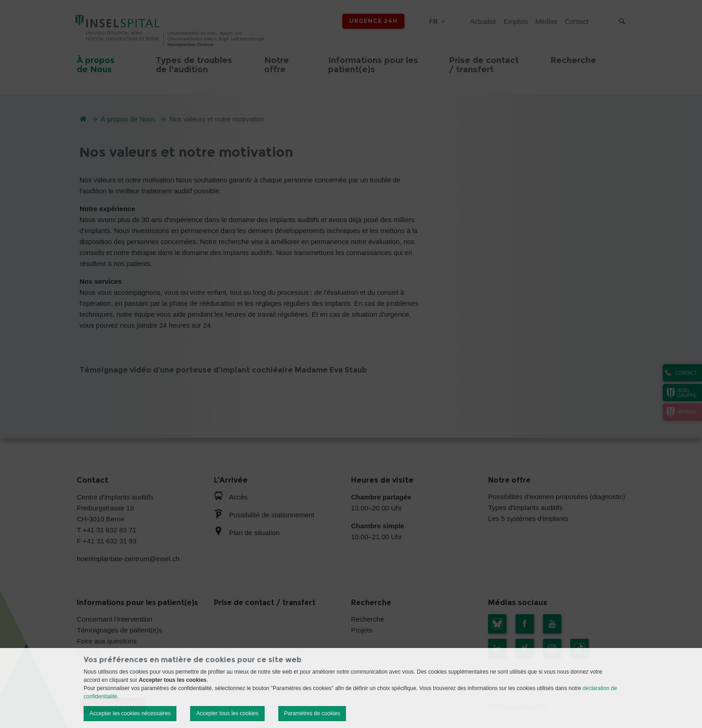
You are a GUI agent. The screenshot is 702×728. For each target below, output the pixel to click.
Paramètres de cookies (312, 713)
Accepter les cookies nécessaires (130, 713)
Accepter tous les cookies (227, 713)
